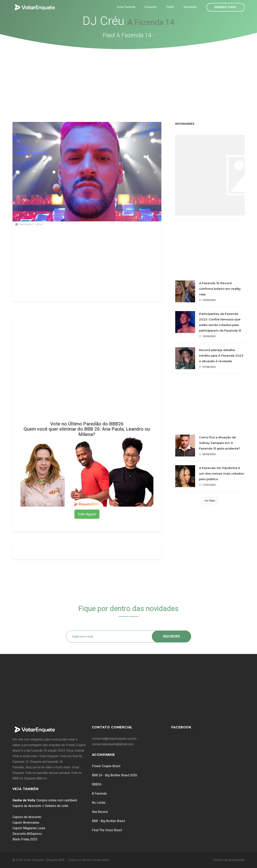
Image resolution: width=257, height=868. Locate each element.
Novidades (190, 7)
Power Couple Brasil (106, 766)
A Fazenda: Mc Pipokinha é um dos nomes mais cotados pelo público (221, 473)
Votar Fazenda (126, 7)
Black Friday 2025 (25, 839)
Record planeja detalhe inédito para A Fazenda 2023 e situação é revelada (221, 356)
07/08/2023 (207, 367)
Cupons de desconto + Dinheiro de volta (40, 806)
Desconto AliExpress (27, 834)
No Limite (99, 803)
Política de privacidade (229, 860)
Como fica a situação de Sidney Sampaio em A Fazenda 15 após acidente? (220, 443)
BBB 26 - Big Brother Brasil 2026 (115, 775)
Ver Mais (210, 501)
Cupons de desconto (27, 817)
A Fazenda (99, 794)
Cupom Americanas (26, 823)
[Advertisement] (129, 79)
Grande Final (226, 7)
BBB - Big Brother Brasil (108, 821)
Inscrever (171, 636)
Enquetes (151, 7)
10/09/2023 (207, 300)
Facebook (181, 727)
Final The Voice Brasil (107, 830)
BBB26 (97, 784)
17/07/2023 (207, 485)
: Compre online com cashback (45, 800)
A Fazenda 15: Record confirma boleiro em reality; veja (220, 289)
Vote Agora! (87, 514)
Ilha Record (100, 812)
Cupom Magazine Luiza (29, 828)
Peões (170, 7)
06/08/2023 (207, 454)
